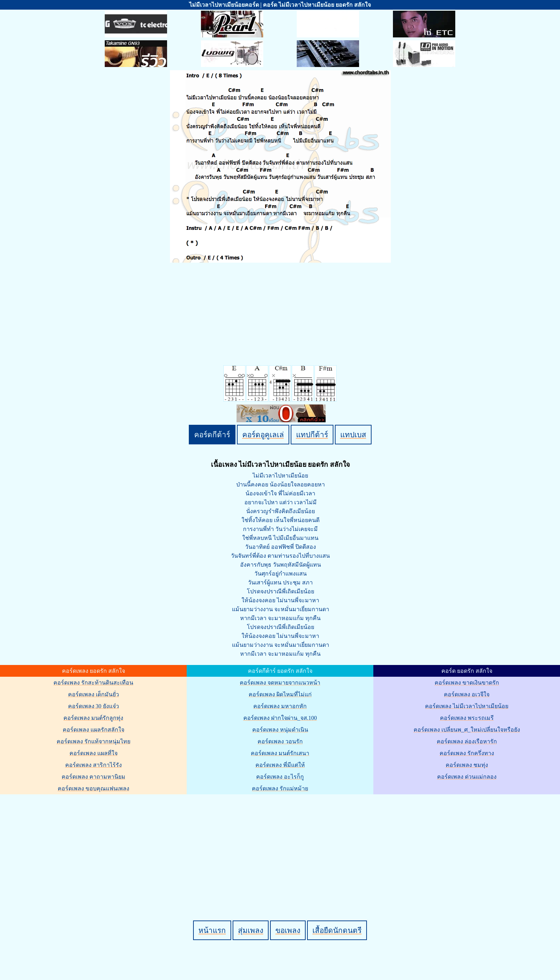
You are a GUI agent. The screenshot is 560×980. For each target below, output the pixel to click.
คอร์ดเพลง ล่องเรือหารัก (467, 741)
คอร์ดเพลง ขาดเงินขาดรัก (467, 683)
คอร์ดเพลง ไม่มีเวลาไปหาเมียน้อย (467, 706)
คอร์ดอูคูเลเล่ (263, 435)
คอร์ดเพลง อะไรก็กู (280, 777)
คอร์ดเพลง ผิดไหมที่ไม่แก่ (280, 694)
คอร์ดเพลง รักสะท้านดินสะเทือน (93, 683)
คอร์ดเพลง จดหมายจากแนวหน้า (280, 683)
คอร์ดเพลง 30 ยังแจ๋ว (94, 706)
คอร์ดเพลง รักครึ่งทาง (467, 753)
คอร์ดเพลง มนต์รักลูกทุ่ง (93, 718)
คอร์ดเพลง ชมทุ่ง (467, 765)
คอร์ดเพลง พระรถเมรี (467, 718)
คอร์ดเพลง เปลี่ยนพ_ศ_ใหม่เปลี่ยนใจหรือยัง (467, 730)
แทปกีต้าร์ (312, 435)
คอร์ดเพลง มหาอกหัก (280, 706)
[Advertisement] (281, 845)
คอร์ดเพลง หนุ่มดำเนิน (280, 730)
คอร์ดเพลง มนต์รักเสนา (280, 753)
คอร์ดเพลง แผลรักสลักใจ (94, 730)
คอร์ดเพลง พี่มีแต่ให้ (280, 765)
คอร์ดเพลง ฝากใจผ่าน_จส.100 (280, 718)
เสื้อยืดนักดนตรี (337, 930)
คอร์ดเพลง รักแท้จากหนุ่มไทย (94, 741)
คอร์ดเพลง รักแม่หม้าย (280, 788)
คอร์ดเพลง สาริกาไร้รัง (94, 765)
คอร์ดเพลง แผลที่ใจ (94, 753)
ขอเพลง (288, 930)
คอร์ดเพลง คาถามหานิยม (94, 777)
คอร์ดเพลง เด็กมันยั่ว (94, 694)
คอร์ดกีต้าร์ (212, 435)
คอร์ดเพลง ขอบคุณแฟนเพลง (94, 788)
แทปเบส (353, 435)
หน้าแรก (212, 930)
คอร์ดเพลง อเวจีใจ (467, 694)
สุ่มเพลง (251, 930)
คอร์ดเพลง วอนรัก (280, 741)
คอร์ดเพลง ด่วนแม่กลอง (467, 777)
